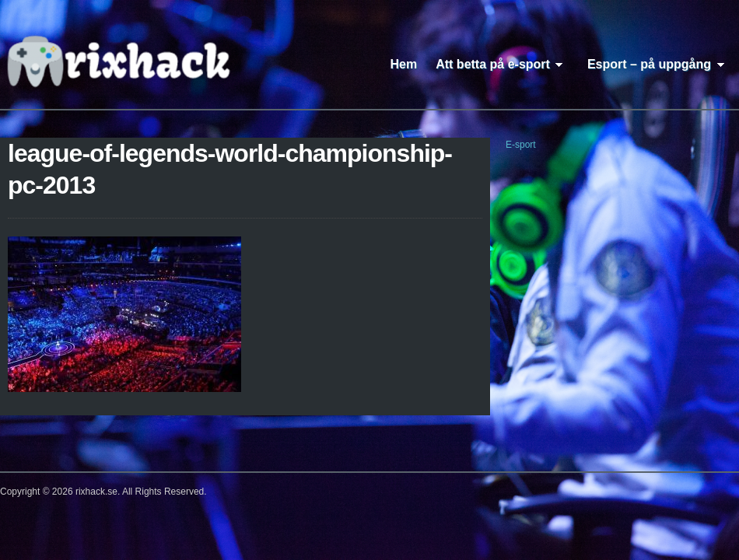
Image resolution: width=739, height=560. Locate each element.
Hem (404, 64)
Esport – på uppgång (658, 64)
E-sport (521, 145)
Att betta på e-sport (502, 64)
